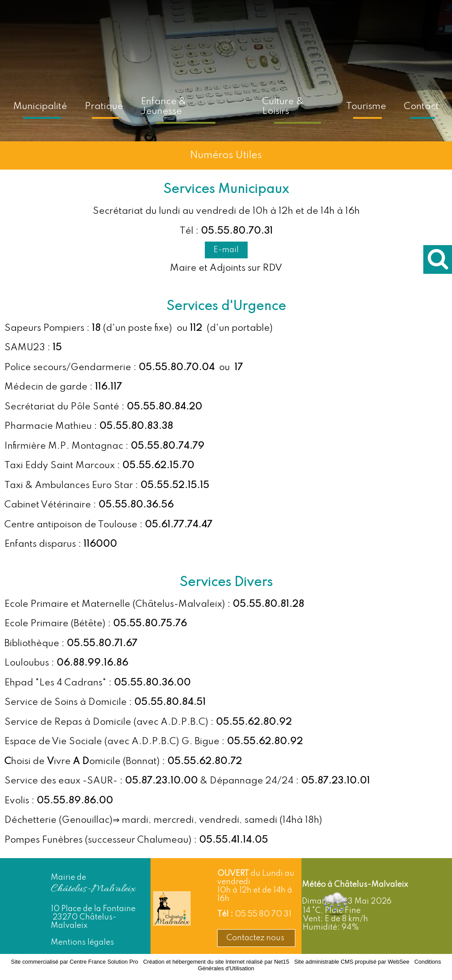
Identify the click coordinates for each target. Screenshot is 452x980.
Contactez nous (256, 938)
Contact (421, 107)
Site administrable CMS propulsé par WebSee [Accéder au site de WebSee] (352, 962)
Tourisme (366, 107)
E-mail (226, 250)
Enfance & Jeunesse (164, 107)
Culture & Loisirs (283, 107)
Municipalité (40, 107)
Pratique (104, 107)
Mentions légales (82, 942)
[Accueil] (243, 105)
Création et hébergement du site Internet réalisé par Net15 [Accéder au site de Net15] (216, 962)
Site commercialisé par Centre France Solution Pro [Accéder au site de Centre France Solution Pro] (75, 962)
